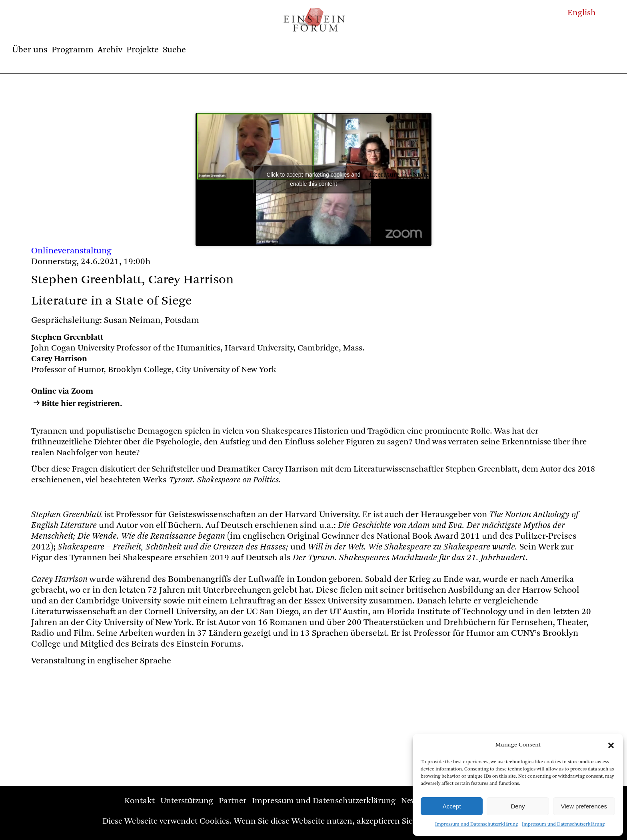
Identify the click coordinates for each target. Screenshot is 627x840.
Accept (452, 806)
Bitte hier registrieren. (82, 404)
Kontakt (140, 801)
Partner (233, 801)
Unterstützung (187, 801)
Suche (174, 50)
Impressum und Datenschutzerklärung (476, 824)
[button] (611, 745)
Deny (518, 806)
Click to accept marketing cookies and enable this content (314, 179)
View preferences (584, 806)
